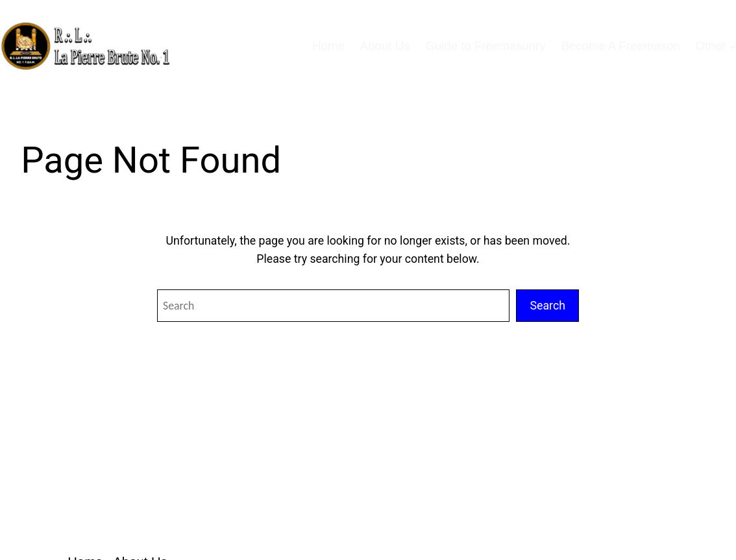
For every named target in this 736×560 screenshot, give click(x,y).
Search (547, 306)
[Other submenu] (732, 46)
